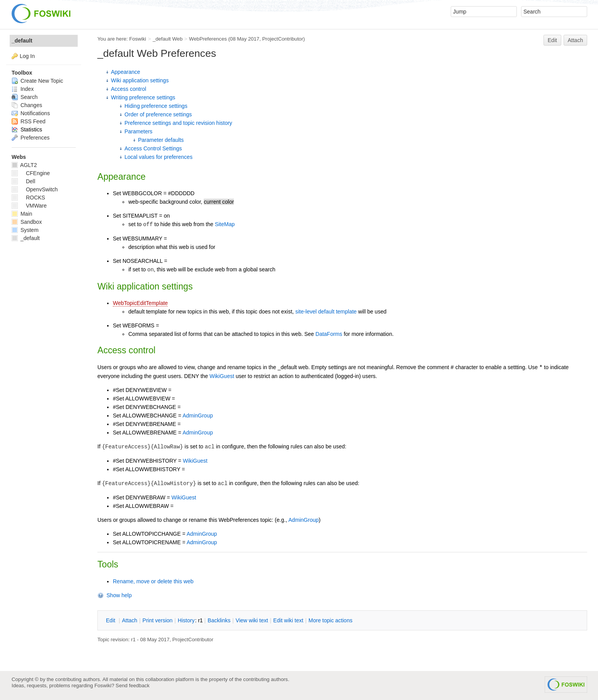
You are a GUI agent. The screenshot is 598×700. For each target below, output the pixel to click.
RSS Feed (28, 121)
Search (25, 97)
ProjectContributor (283, 39)
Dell (23, 181)
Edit (552, 40)
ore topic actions (331, 620)
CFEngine (31, 173)
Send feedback (133, 686)
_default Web (168, 39)
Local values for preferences (158, 157)
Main (22, 214)
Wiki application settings (140, 80)
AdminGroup (198, 416)
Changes (27, 105)
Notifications (31, 113)
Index (23, 89)
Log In (27, 56)
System (25, 230)
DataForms (329, 334)
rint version (158, 620)
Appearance (126, 72)
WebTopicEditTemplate (140, 303)
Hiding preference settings (156, 106)
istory (186, 620)
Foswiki (138, 39)
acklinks (219, 620)
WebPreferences (208, 39)
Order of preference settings (158, 114)
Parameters (138, 131)
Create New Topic (37, 81)
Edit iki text (288, 620)
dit (111, 620)
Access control (129, 89)
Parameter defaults (161, 140)
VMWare (29, 206)
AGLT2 (24, 165)
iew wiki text (252, 620)
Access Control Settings (153, 148)
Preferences (31, 138)
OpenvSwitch (35, 189)
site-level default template (326, 312)
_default (22, 41)
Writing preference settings (143, 97)
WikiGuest (222, 376)
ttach (129, 620)
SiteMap (225, 224)
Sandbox (27, 222)
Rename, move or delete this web (153, 581)
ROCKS (28, 198)
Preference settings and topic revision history (178, 123)
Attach (576, 40)
